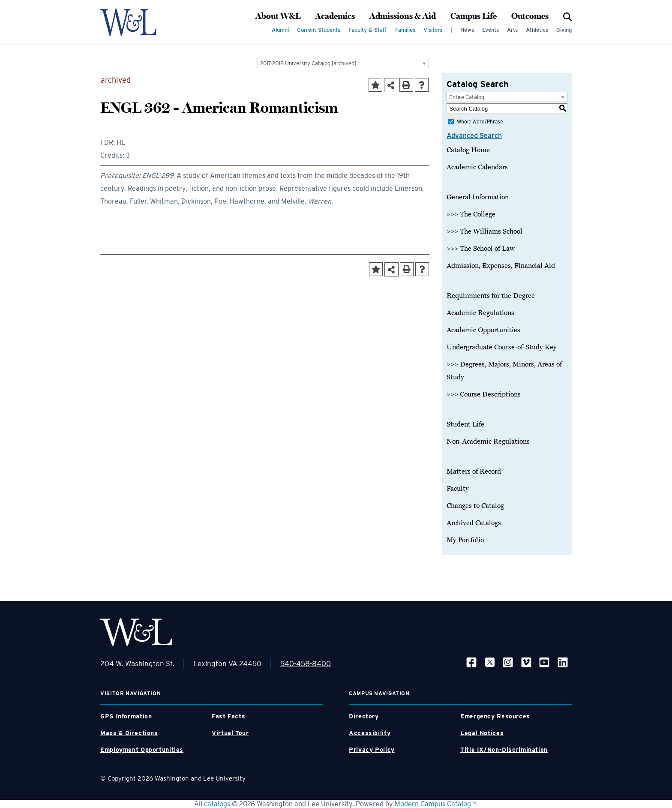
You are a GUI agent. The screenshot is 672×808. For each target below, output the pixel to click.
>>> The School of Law (481, 249)
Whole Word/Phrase (480, 122)
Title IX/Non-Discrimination (504, 750)
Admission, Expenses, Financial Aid (501, 266)
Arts (512, 30)
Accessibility (370, 733)
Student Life (465, 424)
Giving (564, 30)
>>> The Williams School (484, 231)
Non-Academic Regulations (488, 442)
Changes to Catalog (475, 506)
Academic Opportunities (483, 330)
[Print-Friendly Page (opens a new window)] (406, 85)
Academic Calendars (477, 167)
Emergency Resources (495, 716)
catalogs (217, 804)
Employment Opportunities (142, 750)
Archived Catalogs (474, 523)
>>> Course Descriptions (484, 394)
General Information (478, 197)
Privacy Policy (372, 750)
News (467, 30)
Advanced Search (474, 136)
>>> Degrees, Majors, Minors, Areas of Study (504, 371)
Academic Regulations (480, 313)
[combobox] (343, 63)
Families (405, 30)
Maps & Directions (129, 733)
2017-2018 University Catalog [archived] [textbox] (308, 63)
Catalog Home (468, 150)
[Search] (567, 16)
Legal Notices (482, 733)
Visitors (433, 30)
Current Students (319, 30)
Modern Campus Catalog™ (435, 804)
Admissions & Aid (403, 16)
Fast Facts (228, 716)
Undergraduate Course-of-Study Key (502, 347)
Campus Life (474, 16)
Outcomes (530, 16)
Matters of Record (474, 472)
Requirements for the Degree (491, 296)
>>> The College (471, 214)
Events (490, 30)
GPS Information (126, 716)
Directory (364, 716)
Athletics (537, 30)
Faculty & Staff (368, 30)
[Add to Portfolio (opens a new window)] (375, 85)
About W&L (278, 16)
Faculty (458, 489)
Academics (335, 16)
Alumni (280, 30)
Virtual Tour (230, 733)
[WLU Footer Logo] (136, 632)
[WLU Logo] (136, 22)
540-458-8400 (306, 664)
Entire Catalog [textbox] (467, 97)
